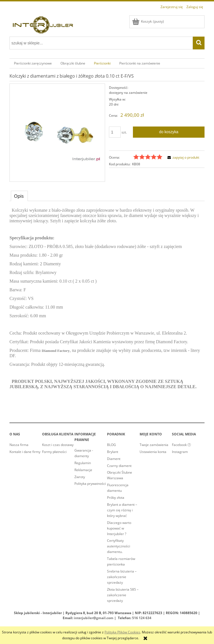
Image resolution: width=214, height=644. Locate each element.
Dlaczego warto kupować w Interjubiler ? (119, 528)
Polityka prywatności (90, 484)
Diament (114, 459)
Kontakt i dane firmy (25, 452)
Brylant (113, 452)
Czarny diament (119, 466)
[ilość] (115, 132)
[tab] (19, 196)
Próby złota (116, 498)
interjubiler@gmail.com (94, 618)
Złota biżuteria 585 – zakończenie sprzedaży (123, 595)
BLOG (111, 445)
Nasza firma (19, 445)
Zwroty (80, 477)
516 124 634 (142, 618)
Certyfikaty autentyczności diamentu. (119, 546)
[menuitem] (33, 63)
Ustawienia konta (153, 452)
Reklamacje (83, 470)
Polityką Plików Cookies (122, 632)
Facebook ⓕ (181, 445)
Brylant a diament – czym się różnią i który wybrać (122, 510)
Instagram (180, 452)
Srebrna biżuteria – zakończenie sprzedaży (122, 577)
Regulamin (83, 463)
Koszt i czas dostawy (58, 445)
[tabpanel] (107, 303)
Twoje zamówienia (154, 445)
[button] (183, 157)
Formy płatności (54, 452)
